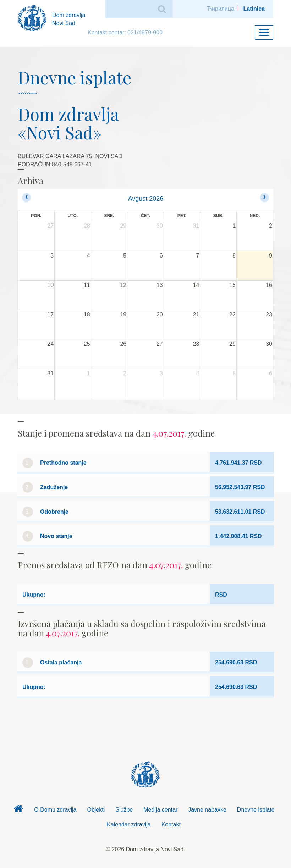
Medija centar (160, 810)
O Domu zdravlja (55, 810)
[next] (265, 197)
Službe (124, 810)
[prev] (26, 197)
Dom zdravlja (18, 811)
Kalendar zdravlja (129, 825)
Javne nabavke (207, 810)
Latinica (254, 9)
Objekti (96, 810)
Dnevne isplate (256, 810)
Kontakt (171, 825)
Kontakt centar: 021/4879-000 (125, 32)
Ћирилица (221, 9)
